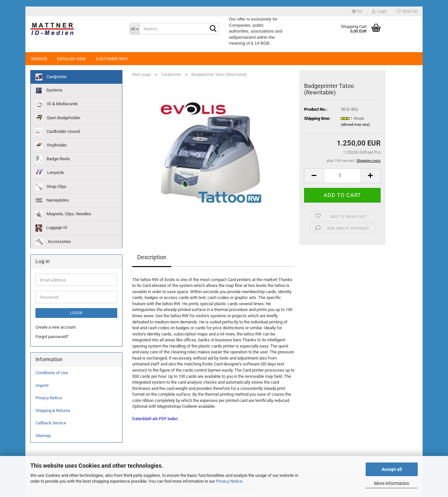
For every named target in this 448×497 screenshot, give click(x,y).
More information (392, 483)
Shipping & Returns (53, 411)
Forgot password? (52, 337)
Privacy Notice (229, 481)
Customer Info (112, 59)
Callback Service (51, 423)
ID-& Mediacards (57, 104)
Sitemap (43, 436)
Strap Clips (51, 187)
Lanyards (50, 173)
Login (76, 313)
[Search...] (134, 29)
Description (152, 257)
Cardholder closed (58, 132)
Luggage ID (51, 228)
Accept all (392, 469)
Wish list (407, 11)
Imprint (42, 385)
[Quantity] (342, 176)
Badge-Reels (53, 159)
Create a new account (56, 327)
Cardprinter (51, 77)
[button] (357, 11)
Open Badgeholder (58, 118)
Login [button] (379, 11)
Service (39, 59)
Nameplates (52, 200)
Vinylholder (51, 145)
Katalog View (71, 59)
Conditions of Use (52, 373)
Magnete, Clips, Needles (63, 214)
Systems (49, 91)
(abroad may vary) (355, 125)
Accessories (53, 242)
